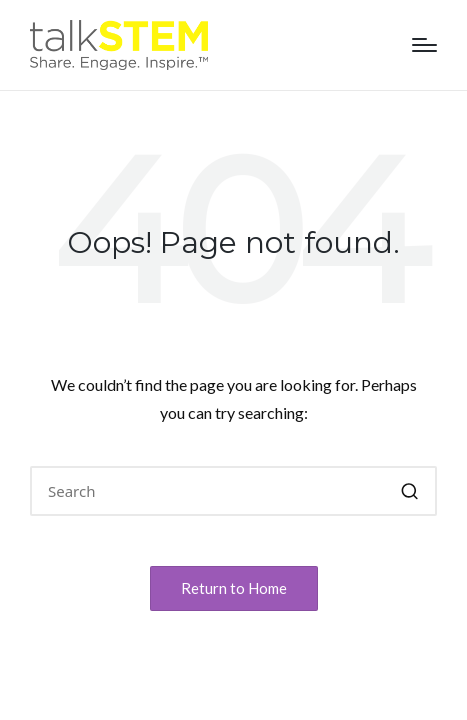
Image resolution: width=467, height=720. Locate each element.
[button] (409, 491)
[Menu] (424, 45)
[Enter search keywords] (233, 491)
